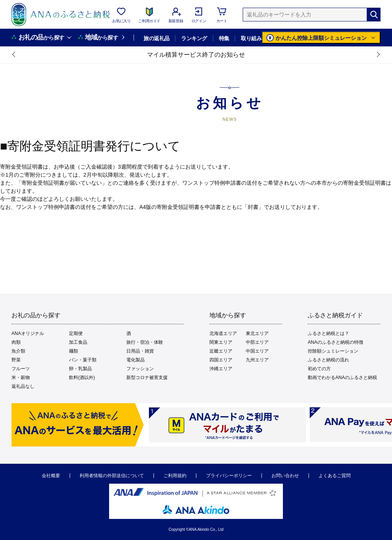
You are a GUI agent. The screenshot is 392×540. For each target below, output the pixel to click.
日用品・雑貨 (140, 351)
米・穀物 (21, 378)
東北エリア (257, 333)
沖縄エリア (221, 369)
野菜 (16, 360)
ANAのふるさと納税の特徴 (336, 342)
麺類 (73, 351)
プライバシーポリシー (229, 476)
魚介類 (18, 351)
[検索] (374, 15)
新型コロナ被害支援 (147, 378)
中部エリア (257, 342)
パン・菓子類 (83, 360)
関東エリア (221, 342)
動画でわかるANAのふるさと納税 (342, 378)
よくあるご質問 (335, 476)
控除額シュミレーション (333, 351)
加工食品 (78, 342)
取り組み (251, 38)
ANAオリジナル (28, 333)
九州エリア (257, 360)
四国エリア (221, 360)
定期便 (76, 333)
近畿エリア (221, 351)
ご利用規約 (175, 476)
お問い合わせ (285, 476)
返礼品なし (23, 386)
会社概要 (51, 476)
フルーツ (21, 369)
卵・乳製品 (80, 369)
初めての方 (319, 369)
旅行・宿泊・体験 (145, 342)
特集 (224, 38)
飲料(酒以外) (82, 378)
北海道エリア (223, 333)
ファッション (140, 369)
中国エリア (257, 351)
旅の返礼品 (156, 38)
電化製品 (136, 360)
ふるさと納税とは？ (328, 333)
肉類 (16, 342)
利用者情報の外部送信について (112, 476)
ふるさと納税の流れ (328, 360)
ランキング (194, 38)
